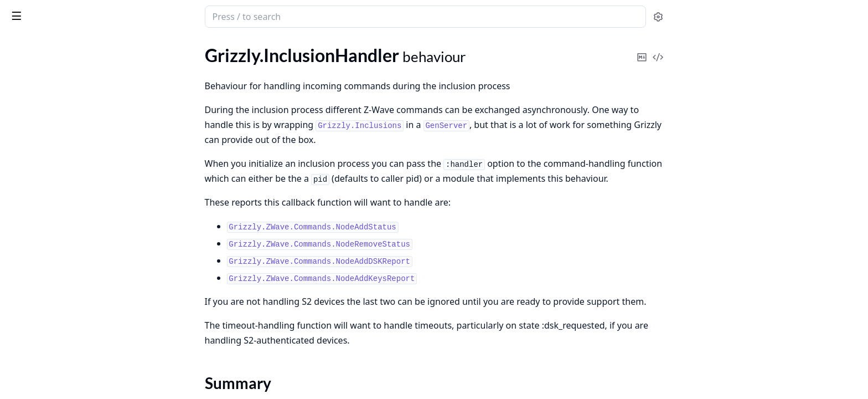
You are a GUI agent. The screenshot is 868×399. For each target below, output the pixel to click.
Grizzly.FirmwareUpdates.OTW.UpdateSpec (79, 343)
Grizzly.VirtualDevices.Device (63, 177)
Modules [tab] (67, 46)
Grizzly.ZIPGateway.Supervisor (67, 275)
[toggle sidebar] (152, 16)
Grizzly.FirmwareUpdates (56, 313)
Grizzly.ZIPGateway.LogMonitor (69, 260)
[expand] (155, 73)
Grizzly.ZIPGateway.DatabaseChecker (79, 245)
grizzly (55, 11)
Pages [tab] (20, 46)
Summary (37, 105)
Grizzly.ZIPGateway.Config (59, 215)
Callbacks (38, 118)
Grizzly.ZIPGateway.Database (64, 230)
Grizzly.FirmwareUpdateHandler (70, 71)
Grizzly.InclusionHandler (55, 86)
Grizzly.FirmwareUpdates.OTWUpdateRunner (79, 358)
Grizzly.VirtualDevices (50, 162)
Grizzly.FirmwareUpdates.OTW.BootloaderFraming (79, 328)
